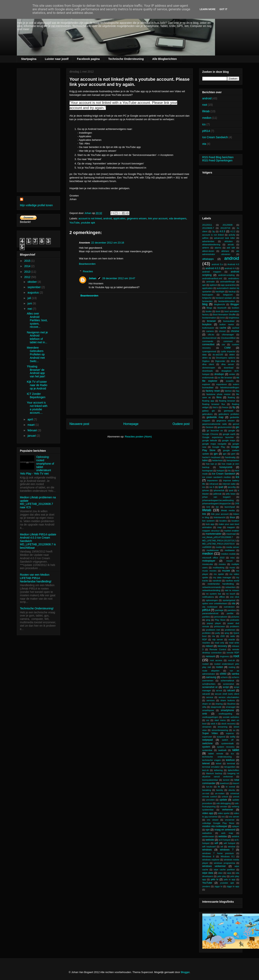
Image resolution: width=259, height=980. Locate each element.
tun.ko (209, 787)
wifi (216, 843)
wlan (220, 873)
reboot (209, 646)
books (209, 311)
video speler (224, 813)
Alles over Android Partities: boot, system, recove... (37, 320)
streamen (207, 727)
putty (218, 633)
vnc (223, 817)
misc (233, 558)
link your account (158, 218)
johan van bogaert (216, 497)
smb (205, 714)
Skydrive (231, 704)
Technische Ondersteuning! (37, 608)
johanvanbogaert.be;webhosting (218, 500)
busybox (207, 324)
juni (30, 303)
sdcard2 (206, 694)
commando (208, 341)
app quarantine (228, 285)
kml (208, 507)
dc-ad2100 (218, 355)
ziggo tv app (233, 886)
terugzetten (230, 767)
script (226, 687)
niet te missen (232, 590)
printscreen (219, 626)
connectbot (208, 344)
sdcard (231, 690)
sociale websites (231, 717)
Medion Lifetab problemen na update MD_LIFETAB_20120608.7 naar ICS (38, 502)
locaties (223, 521)
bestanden (207, 301)
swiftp (233, 737)
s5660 (223, 674)
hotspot (220, 471)
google (232, 431)
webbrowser (208, 836)
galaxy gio (209, 411)
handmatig (230, 457)
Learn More (208, 9)
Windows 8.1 (227, 856)
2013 (28, 272)
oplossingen (212, 600)
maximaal (231, 534)
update (223, 800)
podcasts (235, 620)
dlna (233, 361)
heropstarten (233, 460)
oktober (33, 282)
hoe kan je (211, 464)
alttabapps (208, 259)
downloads (208, 371)
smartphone (227, 710)
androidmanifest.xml (212, 278)
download (229, 368)
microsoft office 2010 (213, 558)
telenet (206, 763)
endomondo (208, 378)
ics (204, 124)
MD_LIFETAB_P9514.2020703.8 (218, 544)
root (205, 105)
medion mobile (228, 554)
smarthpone (208, 710)
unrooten (210, 800)
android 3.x (217, 264)
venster (224, 806)
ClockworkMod (228, 338)
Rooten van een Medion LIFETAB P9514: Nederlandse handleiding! (36, 578)
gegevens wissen (137, 218)
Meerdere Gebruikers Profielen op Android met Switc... (36, 354)
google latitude (210, 440)
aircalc (231, 245)
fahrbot (228, 391)
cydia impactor (228, 351)
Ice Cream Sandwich (215, 137)
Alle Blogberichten (164, 59)
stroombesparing (220, 730)
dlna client (208, 364)
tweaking (207, 790)
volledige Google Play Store (218, 823)
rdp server (218, 640)
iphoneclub (219, 490)
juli (30, 298)
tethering (218, 770)
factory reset (213, 391)
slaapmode (216, 707)
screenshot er (210, 687)
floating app (208, 401)
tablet (236, 750)
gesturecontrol (225, 427)
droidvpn (219, 374)
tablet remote (216, 754)
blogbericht (219, 304)
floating (231, 397)
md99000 (207, 547)
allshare (225, 251)
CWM (227, 348)
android (108, 218)
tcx (232, 754)
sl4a (204, 707)
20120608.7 (208, 228)
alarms (218, 248)
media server (233, 547)
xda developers (178, 218)
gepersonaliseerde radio (215, 424)
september (34, 287)
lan (217, 507)
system (206, 747)
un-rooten (220, 793)
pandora (232, 610)
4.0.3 (222, 231)
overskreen (229, 607)
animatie (210, 282)
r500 (223, 636)
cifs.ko (211, 335)
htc (229, 471)
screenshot (229, 684)
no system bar (214, 594)
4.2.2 (233, 231)
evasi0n (230, 381)
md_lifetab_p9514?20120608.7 (218, 537)
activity (232, 235)
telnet (219, 763)
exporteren (222, 384)
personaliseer (221, 617)
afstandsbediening (211, 245)
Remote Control (218, 649)
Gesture (210, 427)
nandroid (217, 581)
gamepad (229, 411)
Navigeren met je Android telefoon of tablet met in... (37, 337)
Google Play (219, 447)
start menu (220, 720)
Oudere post (181, 424)
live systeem (209, 521)
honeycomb (226, 467)
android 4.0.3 (213, 268)
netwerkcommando (212, 587)
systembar (207, 750)
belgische (207, 298)
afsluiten (228, 241)
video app (208, 813)
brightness (234, 318)
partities (206, 617)
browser (212, 321)
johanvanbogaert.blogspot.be (217, 503)
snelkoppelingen (210, 717)
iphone (206, 490)
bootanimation (209, 318)
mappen (231, 527)
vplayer (235, 826)
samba (235, 674)
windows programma (224, 863)
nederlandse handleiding (221, 584)
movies (222, 564)
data (205, 355)
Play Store (220, 620)
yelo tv (215, 879)
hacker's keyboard (211, 457)
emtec (232, 374)
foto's (215, 407)
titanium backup (214, 773)
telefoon (230, 760)
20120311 (207, 225)
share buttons (228, 700)
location (235, 521)
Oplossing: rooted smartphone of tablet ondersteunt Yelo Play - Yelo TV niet (37, 465)
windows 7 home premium (218, 853)
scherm (224, 677)
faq (238, 391)
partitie (230, 613)
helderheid (217, 460)
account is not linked (90, 218)
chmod (222, 331)
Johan (88, 213)
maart (32, 425)
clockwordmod (209, 338)
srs (208, 720)
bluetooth (222, 308)
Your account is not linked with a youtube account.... (37, 408)
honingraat (208, 471)
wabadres (207, 833)
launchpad (230, 507)
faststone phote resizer (219, 394)
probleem (235, 626)
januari (32, 436)
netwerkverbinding (211, 590)
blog (205, 304)
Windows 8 (208, 856)
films (219, 397)
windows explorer (211, 860)
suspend (221, 737)
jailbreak (217, 494)
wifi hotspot (229, 843)
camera (210, 331)
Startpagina (29, 59)
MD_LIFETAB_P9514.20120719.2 (219, 541)
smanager (231, 707)
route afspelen (211, 671)
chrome (235, 331)
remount (210, 656)
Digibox (206, 361)
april (31, 419)
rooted (205, 664)
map (219, 527)
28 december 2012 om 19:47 (119, 278)
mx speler (219, 574)
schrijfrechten (209, 684)
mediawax (230, 550)
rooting (232, 667)
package (219, 610)
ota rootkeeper (210, 607)
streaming (222, 727)
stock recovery (228, 724)
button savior (227, 324)
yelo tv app (230, 879)
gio (237, 427)
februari (33, 430)
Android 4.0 (233, 264)
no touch (231, 594)
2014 (28, 266)
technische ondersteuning (217, 757)
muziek (226, 571)
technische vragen (212, 760)
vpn (208, 830)
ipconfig (232, 487)
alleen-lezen (208, 251)
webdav (223, 836)
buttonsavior (208, 328)
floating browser (227, 401)
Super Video (210, 733)
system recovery (226, 747)
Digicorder (220, 361)
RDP (205, 640)
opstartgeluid (229, 600)
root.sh (231, 660)
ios (204, 487)
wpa (229, 873)
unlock (225, 797)
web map (227, 833)
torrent (226, 780)
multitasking (218, 568)
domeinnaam (209, 368)
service (210, 697)
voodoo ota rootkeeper (215, 826)
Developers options (226, 358)
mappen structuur (211, 531)
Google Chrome (210, 434)
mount (229, 561)
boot (218, 311)
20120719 (225, 228)
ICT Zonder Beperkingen (36, 396)
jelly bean (231, 494)
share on (207, 704)
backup (232, 292)
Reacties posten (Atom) (138, 437)
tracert (236, 783)
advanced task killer (225, 238)
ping (208, 620)
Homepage (131, 424)
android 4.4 (230, 268)
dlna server (228, 364)
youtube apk (88, 223)
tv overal (230, 787)
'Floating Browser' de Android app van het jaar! (36, 371)
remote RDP (233, 653)
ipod (231, 490)
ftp (234, 407)
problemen (230, 630)
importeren (212, 480)
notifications (208, 597)
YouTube (75, 223)
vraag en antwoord (225, 830)
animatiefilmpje (228, 282)
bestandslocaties (227, 301)
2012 (28, 277)
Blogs (209, 308)
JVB (237, 503)
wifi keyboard (209, 847)
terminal (231, 763)
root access (216, 660)
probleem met (213, 630)
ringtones (224, 656)
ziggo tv (218, 886)
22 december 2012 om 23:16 (108, 243)
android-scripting (226, 275)
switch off (228, 740)
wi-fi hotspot (225, 840)
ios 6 (212, 487)
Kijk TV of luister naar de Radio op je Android (37, 385)
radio (233, 636)
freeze (225, 407)
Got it (223, 9)
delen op (207, 358)
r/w (213, 636)
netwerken (230, 587)
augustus (34, 292)
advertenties (208, 241)
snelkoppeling (225, 714)
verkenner (227, 810)
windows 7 (227, 850)
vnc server (234, 817)
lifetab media (228, 510)
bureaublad (229, 321)
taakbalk (222, 750)
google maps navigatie (214, 444)
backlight (220, 292)
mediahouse (213, 550)
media (219, 547)
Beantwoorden (87, 264)
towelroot (224, 783)
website (210, 840)
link (204, 514)
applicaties (119, 218)
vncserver (230, 820)
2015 (28, 261)
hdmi (205, 460)
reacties (206, 643)
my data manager (222, 577)
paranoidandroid (210, 613)
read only (220, 643)
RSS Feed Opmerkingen (217, 160)
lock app (210, 524)
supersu (230, 733)
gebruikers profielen (229, 414)
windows (207, 850)
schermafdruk (227, 681)
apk (204, 285)
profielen (207, 633)
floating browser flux (214, 404)
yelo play (222, 876)
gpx (225, 454)
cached (235, 328)
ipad (221, 487)
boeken (236, 308)
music (232, 568)
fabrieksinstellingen (230, 387)
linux (232, 517)
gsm (233, 454)
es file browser (225, 378)
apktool (213, 285)
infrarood (214, 484)
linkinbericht (219, 517)
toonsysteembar (210, 780)
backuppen (208, 295)
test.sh (206, 770)
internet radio (229, 484)
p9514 (206, 131)
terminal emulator (211, 767)
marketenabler (214, 534)
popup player (214, 623)
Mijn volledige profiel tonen (36, 205)
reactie (232, 640)
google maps (229, 440)
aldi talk (231, 248)
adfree (205, 238)
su (234, 730)
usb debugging (224, 803)
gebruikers (207, 414)
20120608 (227, 225)
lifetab (206, 111)
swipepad (208, 740)
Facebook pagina (88, 59)
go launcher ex (215, 431)
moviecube (208, 564)
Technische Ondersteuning (126, 59)
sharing (219, 704)
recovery (222, 646)
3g (213, 231)
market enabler (232, 531)
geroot (236, 424)
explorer (206, 384)
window (232, 847)
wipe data (208, 873)
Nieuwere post (79, 424)
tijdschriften (234, 770)
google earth (229, 434)
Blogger (235, 304)
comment (228, 341)
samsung (211, 677)
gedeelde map (215, 417)
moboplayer (209, 561)
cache (223, 328)
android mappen (212, 272)
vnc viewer (213, 820)
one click (234, 597)
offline (222, 597)
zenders (206, 886)
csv (223, 344)
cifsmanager (228, 335)
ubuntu (232, 790)
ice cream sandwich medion (217, 477)
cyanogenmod (209, 351)
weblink (235, 836)
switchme (207, 743)
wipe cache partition (224, 870)
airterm (206, 248)
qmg (227, 633)
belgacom (228, 295)
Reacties (88, 271)
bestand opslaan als (226, 298)
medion (207, 118)
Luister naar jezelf (57, 59)
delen (232, 355)
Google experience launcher (218, 437)
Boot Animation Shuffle (224, 315)
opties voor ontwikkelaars (215, 603)
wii (222, 847)
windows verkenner (214, 866)
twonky (220, 790)
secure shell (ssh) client (227, 694)
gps (216, 454)
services (211, 700)
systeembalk (227, 743)
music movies (209, 571)
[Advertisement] (130, 387)
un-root (206, 793)
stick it (214, 724)
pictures (235, 617)
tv (219, 787)
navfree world (232, 581)
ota (204, 144)
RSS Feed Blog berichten (218, 157)
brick (223, 318)
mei (30, 309)
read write (234, 643)
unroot (236, 797)
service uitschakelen (229, 697)
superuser (207, 737)
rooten (220, 667)
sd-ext (219, 690)
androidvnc (234, 278)
